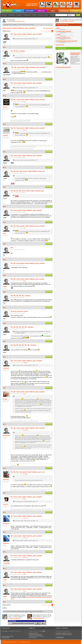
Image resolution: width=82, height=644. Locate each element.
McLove (5, 107)
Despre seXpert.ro (34, 633)
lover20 (5, 580)
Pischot (5, 399)
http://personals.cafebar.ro (16, 509)
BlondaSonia (6, 435)
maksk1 (5, 596)
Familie (35, 15)
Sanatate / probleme (43, 15)
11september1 (63, 33)
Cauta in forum (49, 28)
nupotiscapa (6, 563)
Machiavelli (6, 479)
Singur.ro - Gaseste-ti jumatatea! (64, 634)
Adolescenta (12, 15)
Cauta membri (6, 637)
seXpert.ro (6, 25)
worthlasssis (62, 30)
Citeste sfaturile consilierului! (67, 21)
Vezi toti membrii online (8, 636)
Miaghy (5, 286)
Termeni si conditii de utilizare (37, 636)
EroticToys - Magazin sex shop (64, 633)
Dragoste (5, 15)
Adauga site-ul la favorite (36, 634)
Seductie (15, 25)
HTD (44, 631)
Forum (11, 25)
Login (8, 21)
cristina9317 (62, 39)
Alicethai (5, 504)
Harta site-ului (33, 637)
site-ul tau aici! (60, 637)
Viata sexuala (27, 15)
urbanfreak (6, 368)
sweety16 (5, 135)
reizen (5, 233)
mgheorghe (6, 523)
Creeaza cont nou (20, 21)
